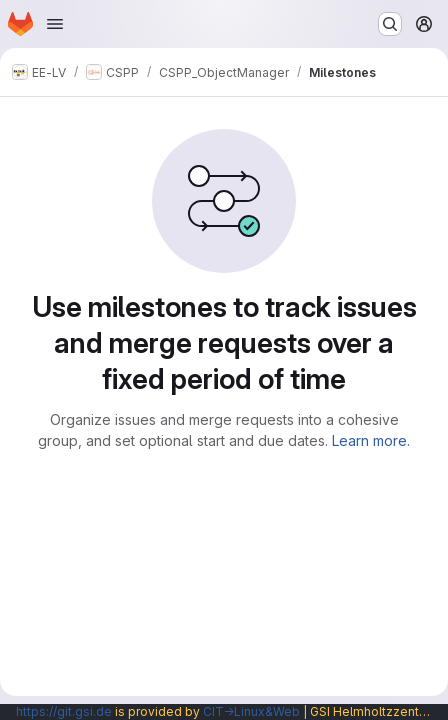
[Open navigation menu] (55, 24)
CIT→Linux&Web (251, 711)
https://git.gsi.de (64, 711)
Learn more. (371, 440)
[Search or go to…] (390, 24)
